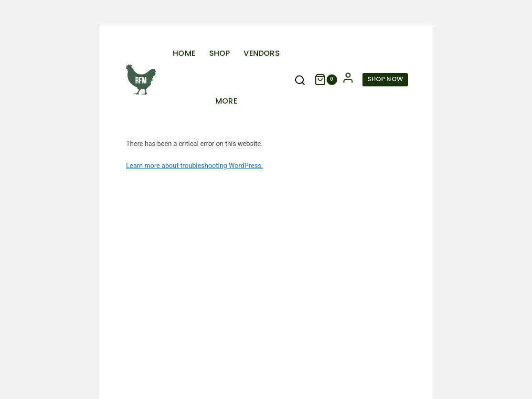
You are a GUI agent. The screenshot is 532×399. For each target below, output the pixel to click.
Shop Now (385, 79)
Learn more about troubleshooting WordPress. (195, 166)
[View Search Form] (300, 81)
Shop (220, 53)
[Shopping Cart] (326, 79)
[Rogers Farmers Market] (141, 80)
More (226, 101)
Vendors (261, 53)
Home (184, 53)
